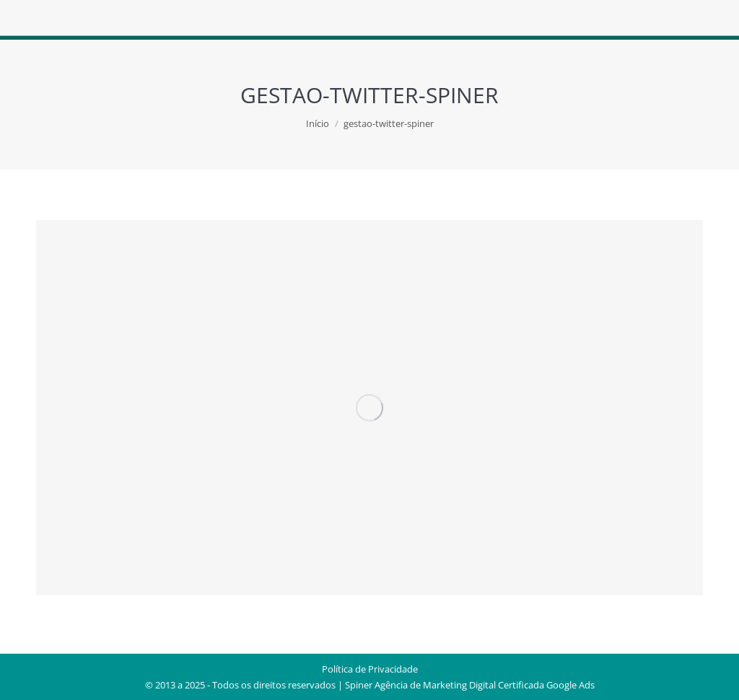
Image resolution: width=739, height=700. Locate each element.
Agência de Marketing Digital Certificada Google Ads (485, 685)
